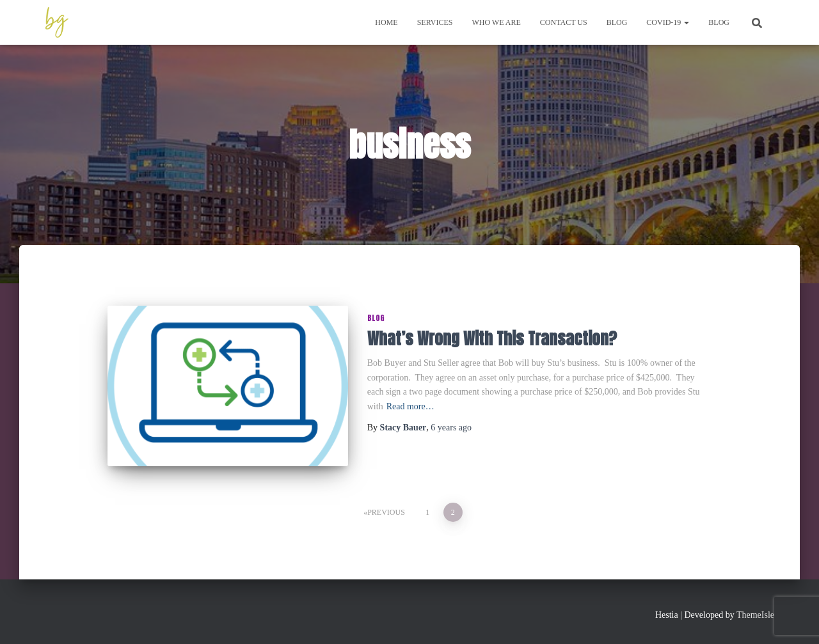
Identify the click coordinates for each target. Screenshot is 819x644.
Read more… (410, 406)
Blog (617, 22)
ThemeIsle (755, 615)
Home (386, 22)
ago (451, 428)
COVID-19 (668, 22)
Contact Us (564, 22)
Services (435, 22)
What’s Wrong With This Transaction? (492, 339)
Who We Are (496, 22)
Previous (386, 512)
